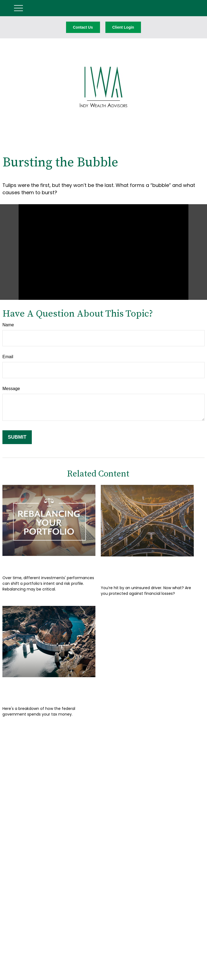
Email (8, 357)
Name (8, 325)
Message (11, 389)
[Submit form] (17, 437)
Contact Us (83, 27)
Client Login (123, 27)
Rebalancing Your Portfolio (47, 564)
